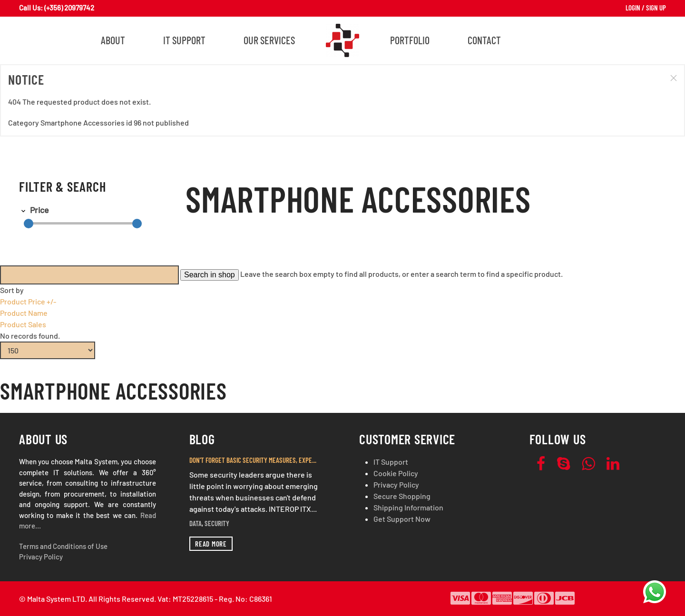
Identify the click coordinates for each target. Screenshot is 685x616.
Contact (484, 40)
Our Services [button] (269, 40)
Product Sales (23, 324)
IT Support (184, 40)
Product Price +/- (28, 301)
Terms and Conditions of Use (63, 546)
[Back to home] (342, 40)
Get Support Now (402, 519)
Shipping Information (408, 507)
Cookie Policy (396, 473)
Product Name (24, 313)
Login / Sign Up (646, 8)
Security (217, 523)
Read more (211, 544)
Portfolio (410, 40)
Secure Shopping (402, 496)
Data (196, 523)
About (113, 40)
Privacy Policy (41, 557)
